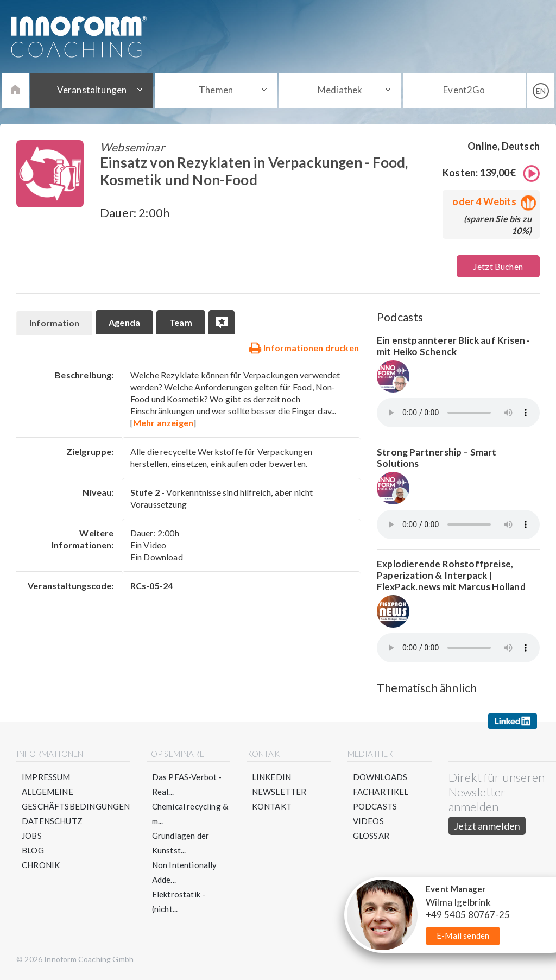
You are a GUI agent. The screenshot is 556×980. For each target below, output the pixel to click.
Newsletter (279, 792)
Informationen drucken (304, 347)
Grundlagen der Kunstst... (181, 843)
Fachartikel (381, 792)
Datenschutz (52, 821)
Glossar (371, 836)
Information (54, 323)
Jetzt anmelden (487, 826)
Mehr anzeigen (163, 423)
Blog (33, 850)
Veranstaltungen (92, 90)
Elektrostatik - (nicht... (179, 902)
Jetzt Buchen (498, 266)
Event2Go (464, 90)
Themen (216, 90)
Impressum (46, 777)
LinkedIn (271, 777)
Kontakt (272, 806)
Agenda (124, 322)
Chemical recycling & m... (190, 814)
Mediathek (340, 90)
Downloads (380, 777)
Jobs (32, 836)
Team (181, 322)
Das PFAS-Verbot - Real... (187, 784)
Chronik (41, 865)
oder (492, 201)
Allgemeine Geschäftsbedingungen (76, 799)
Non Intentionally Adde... (185, 872)
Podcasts (375, 806)
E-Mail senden (463, 935)
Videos (368, 821)
